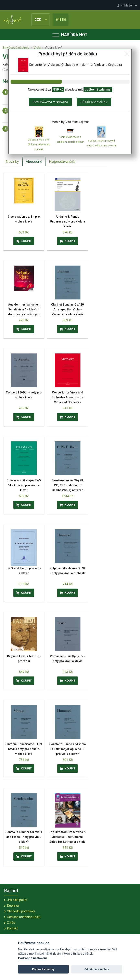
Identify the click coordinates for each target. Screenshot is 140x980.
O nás (11, 923)
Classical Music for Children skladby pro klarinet (39, 145)
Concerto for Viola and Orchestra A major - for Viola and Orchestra (67, 397)
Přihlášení (127, 5)
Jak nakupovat (17, 900)
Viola (37, 48)
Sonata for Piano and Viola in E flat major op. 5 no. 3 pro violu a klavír (68, 749)
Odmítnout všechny (97, 969)
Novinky (12, 162)
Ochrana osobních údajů (24, 917)
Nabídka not (70, 35)
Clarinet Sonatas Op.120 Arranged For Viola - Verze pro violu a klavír (67, 310)
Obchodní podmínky (21, 911)
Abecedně (34, 162)
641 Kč (61, 20)
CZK (41, 20)
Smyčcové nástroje (16, 48)
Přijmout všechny (43, 969)
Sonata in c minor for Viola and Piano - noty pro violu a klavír (24, 837)
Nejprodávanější (62, 162)
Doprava (13, 906)
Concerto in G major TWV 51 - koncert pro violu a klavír (24, 485)
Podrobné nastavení (32, 958)
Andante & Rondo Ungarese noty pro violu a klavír (67, 222)
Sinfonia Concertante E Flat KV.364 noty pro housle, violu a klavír (24, 749)
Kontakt (12, 928)
